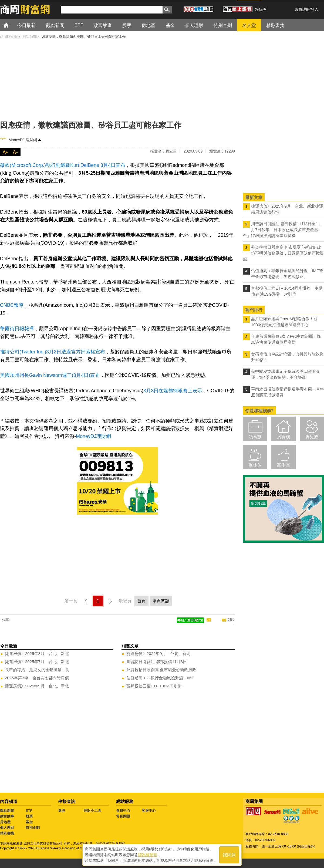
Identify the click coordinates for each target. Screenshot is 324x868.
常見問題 (123, 816)
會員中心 (123, 811)
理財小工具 (92, 811)
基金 (29, 822)
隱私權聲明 (148, 855)
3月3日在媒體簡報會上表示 (173, 391)
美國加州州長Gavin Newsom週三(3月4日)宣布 (50, 375)
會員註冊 (302, 9)
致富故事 (7, 816)
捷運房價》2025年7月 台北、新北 (37, 662)
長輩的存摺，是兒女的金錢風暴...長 (37, 670)
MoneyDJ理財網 (93, 436)
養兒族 (312, 437)
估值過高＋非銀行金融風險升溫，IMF (160, 678)
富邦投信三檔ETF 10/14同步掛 (154, 686)
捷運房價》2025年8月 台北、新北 (37, 653)
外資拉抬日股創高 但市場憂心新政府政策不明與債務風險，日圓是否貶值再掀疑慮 (283, 253)
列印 (231, 620)
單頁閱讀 (161, 601)
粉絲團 (261, 9)
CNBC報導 (12, 305)
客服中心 (149, 811)
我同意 (229, 855)
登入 (315, 9)
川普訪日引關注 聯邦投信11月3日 (157, 662)
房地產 (5, 822)
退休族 (255, 465)
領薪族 (255, 437)
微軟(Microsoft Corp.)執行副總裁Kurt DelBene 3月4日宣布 (63, 165)
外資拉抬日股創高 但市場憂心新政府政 (161, 670)
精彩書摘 (7, 833)
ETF (29, 811)
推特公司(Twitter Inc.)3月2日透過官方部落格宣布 (53, 352)
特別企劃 (33, 828)
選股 (62, 811)
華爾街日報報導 (17, 329)
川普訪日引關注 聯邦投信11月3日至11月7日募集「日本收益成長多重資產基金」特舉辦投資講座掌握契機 (282, 230)
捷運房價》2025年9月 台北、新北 (37, 686)
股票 (29, 816)
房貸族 (283, 437)
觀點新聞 (7, 811)
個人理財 (7, 828)
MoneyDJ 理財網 (23, 140)
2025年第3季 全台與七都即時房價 (37, 678)
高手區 (283, 465)
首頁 (11, 25)
